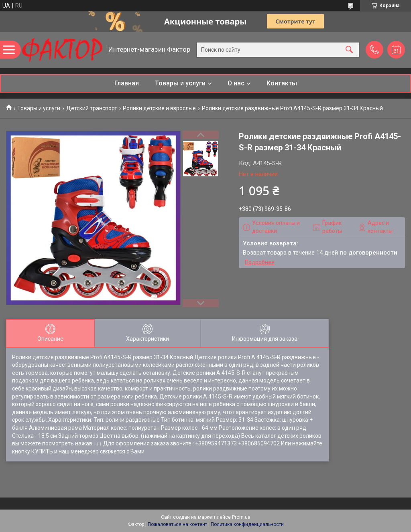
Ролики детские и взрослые (159, 108)
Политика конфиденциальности (247, 524)
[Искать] (349, 50)
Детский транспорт (92, 108)
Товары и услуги (180, 83)
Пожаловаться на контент (177, 524)
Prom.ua (241, 517)
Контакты (282, 83)
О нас (236, 83)
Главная (127, 83)
